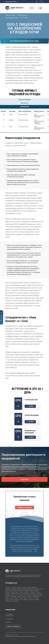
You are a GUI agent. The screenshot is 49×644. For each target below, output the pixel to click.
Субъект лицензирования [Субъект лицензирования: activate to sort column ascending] (25, 111)
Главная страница (10, 15)
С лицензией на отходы (12, 18)
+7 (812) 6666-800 (9, 619)
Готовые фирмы (22, 15)
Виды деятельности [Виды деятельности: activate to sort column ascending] (39, 111)
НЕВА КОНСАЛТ (10, 635)
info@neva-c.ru (8, 622)
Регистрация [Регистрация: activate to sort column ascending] (12, 111)
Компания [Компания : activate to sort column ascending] (3, 111)
